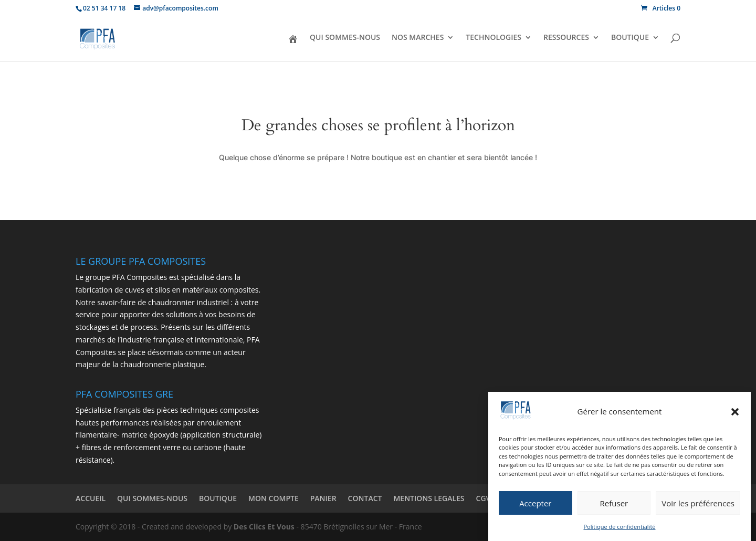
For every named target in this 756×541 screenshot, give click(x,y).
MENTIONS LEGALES (429, 498)
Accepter (535, 504)
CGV (484, 498)
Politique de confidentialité (620, 528)
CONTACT (365, 498)
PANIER (323, 498)
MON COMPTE (274, 498)
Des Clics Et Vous (264, 527)
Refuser (614, 504)
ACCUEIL (91, 498)
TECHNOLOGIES (493, 38)
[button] (735, 413)
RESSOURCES (566, 38)
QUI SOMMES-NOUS (345, 38)
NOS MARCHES (418, 38)
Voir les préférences (698, 504)
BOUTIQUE (630, 38)
